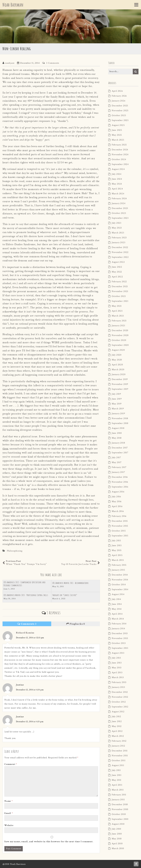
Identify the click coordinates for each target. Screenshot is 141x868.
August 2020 (118, 350)
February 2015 (119, 565)
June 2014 (117, 604)
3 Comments (53, 63)
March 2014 (118, 619)
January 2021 (118, 326)
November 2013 (120, 638)
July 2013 (116, 658)
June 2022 (117, 267)
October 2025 (119, 115)
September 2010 (120, 819)
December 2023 (120, 208)
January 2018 (118, 443)
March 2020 (118, 370)
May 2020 (117, 360)
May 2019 (117, 404)
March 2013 (118, 677)
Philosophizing (15, 551)
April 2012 (117, 731)
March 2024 (118, 194)
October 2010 (119, 814)
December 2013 (120, 633)
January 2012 (118, 746)
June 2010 (117, 834)
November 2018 (120, 418)
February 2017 (119, 467)
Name (9, 801)
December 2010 (120, 804)
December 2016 (120, 477)
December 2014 (120, 575)
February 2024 (119, 199)
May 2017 (117, 462)
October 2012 (119, 702)
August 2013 (118, 653)
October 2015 (119, 531)
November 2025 (120, 111)
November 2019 (120, 384)
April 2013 (117, 673)
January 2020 (119, 374)
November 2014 (120, 580)
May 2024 (117, 184)
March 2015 (118, 560)
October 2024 (119, 159)
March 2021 (118, 316)
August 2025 (118, 125)
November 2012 (120, 697)
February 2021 (119, 321)
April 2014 (117, 614)
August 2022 (118, 262)
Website (9, 825)
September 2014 (120, 589)
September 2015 (120, 536)
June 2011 (117, 775)
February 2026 (119, 96)
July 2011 (116, 770)
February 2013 (119, 682)
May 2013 (117, 668)
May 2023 (117, 228)
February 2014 (119, 624)
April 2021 (117, 311)
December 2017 (120, 448)
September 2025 (120, 120)
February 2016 (119, 516)
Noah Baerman (14, 5)
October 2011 (119, 760)
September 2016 (120, 487)
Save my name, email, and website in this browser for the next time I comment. (49, 842)
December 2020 (120, 330)
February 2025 (119, 145)
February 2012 (119, 741)
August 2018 (118, 428)
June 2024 (117, 179)
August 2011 (118, 765)
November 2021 (120, 291)
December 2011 (120, 751)
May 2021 (117, 306)
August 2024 (118, 169)
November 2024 (120, 155)
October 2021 (119, 296)
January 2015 (118, 570)
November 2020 (120, 335)
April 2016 (117, 506)
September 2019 (120, 389)
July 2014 (116, 599)
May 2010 (117, 839)
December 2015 (120, 521)
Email (9, 813)
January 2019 (118, 414)
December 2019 (120, 379)
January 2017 (118, 472)
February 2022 (119, 282)
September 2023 (120, 218)
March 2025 (118, 140)
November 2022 (120, 252)
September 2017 (120, 453)
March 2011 (118, 790)
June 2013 (117, 663)
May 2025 (117, 135)
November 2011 (120, 756)
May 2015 (117, 550)
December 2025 (120, 106)
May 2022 (117, 272)
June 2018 (117, 433)
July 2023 (116, 223)
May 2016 (117, 501)
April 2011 (117, 785)
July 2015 (116, 541)
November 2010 (120, 809)
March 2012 (118, 736)
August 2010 (118, 824)
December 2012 (120, 692)
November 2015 (120, 526)
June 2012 (117, 721)
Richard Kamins (25, 633)
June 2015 (117, 545)
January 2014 (118, 629)
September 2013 (120, 648)
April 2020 (117, 365)
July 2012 (116, 717)
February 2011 (119, 795)
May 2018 (117, 438)
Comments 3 (27, 624)
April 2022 (117, 277)
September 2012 (120, 707)
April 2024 (117, 189)
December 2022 (120, 247)
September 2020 (120, 345)
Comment (11, 764)
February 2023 (119, 238)
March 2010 (118, 848)
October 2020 (119, 340)
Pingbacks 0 (76, 624)
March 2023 (118, 233)
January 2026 (119, 101)
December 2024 (120, 150)
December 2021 (120, 286)
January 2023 (119, 242)
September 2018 (120, 423)
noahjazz (10, 63)
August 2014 (118, 594)
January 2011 (118, 800)
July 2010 (116, 829)
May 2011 (116, 780)
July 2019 (116, 394)
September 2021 (120, 301)
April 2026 (117, 91)
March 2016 (118, 511)
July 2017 (116, 458)
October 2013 (119, 643)
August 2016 (118, 492)
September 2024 (120, 164)
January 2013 (118, 687)
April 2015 (117, 555)
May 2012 (117, 726)
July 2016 (116, 497)
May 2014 (117, 609)
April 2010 (117, 844)
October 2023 (119, 213)
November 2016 (120, 482)
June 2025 (117, 130)
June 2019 (117, 399)
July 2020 (117, 355)
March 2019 (118, 409)
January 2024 (119, 203)
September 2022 (120, 257)
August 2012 (118, 712)
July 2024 (117, 174)
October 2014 (119, 585)
